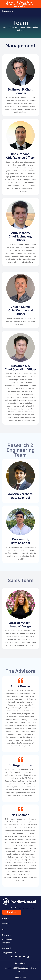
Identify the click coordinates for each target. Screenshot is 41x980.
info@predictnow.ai (9, 953)
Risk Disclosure (21, 978)
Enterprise (6, 943)
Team (4, 926)
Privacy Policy (20, 963)
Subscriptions (7, 940)
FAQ (4, 929)
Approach (6, 923)
